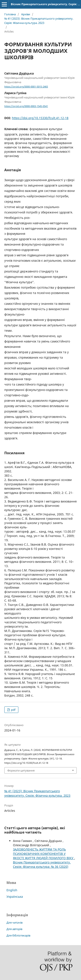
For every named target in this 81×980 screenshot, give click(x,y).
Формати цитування (21, 770)
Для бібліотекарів (18, 935)
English (12, 890)
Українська (15, 897)
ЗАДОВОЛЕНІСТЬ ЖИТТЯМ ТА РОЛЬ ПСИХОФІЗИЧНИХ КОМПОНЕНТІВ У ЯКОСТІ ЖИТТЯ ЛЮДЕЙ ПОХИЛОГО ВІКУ (44, 854)
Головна (10, 14)
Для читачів (14, 922)
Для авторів (14, 929)
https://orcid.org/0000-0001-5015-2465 (26, 87)
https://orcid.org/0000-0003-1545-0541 (26, 106)
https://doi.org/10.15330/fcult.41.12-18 (40, 118)
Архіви (26, 14)
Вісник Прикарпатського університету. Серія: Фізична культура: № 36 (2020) (42, 864)
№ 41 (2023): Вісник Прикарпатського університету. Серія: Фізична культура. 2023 (39, 21)
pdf (13, 710)
